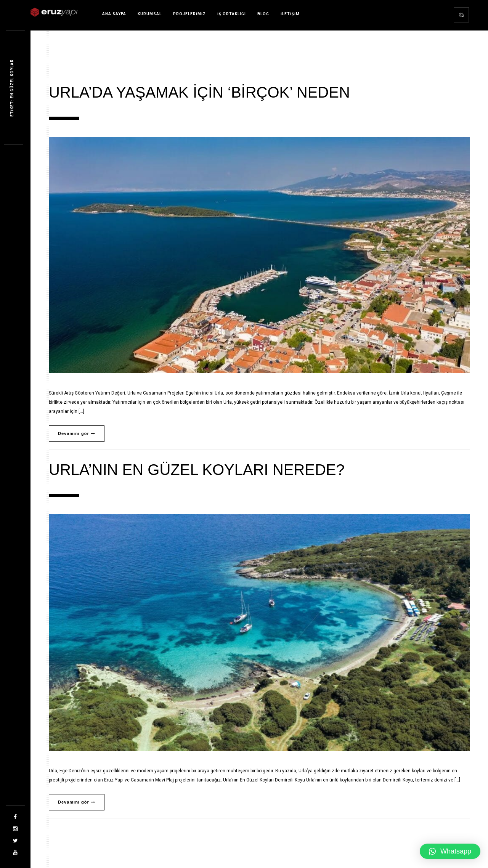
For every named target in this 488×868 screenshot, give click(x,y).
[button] (450, 851)
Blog (263, 14)
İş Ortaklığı (232, 14)
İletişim (290, 14)
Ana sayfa (114, 14)
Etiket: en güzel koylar (12, 88)
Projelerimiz (189, 14)
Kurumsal (150, 14)
